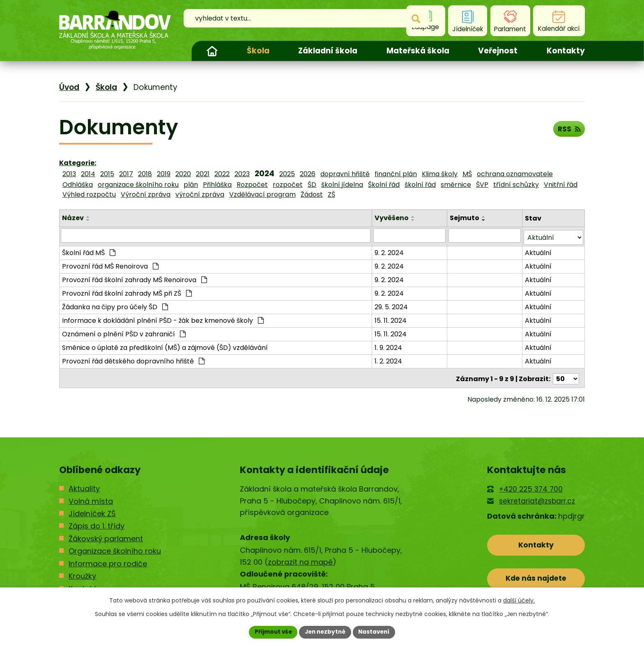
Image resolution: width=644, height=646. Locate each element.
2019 (164, 174)
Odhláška (78, 185)
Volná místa (91, 498)
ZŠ (331, 194)
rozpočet (288, 185)
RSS (568, 130)
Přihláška (217, 185)
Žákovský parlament (106, 535)
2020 (183, 174)
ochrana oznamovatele (515, 174)
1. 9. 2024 (389, 346)
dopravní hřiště (345, 174)
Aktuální (539, 251)
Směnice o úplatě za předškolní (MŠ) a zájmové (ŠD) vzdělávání (165, 346)
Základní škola (328, 51)
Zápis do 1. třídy (97, 523)
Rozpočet (252, 185)
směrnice (456, 185)
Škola (258, 51)
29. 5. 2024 (392, 305)
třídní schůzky (516, 185)
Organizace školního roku (115, 548)
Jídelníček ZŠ (92, 510)
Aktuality (84, 485)
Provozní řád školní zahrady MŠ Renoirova (135, 278)
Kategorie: (78, 163)
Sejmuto (465, 218)
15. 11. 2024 (391, 318)
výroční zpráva (200, 194)
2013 (69, 174)
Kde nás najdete (536, 577)
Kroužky (82, 573)
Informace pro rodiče (108, 560)
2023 (242, 174)
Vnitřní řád (561, 185)
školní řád (420, 185)
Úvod (212, 51)
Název (73, 218)
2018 (145, 174)
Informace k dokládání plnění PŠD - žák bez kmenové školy (163, 318)
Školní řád (384, 185)
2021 (203, 174)
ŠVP (482, 185)
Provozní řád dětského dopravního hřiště (133, 359)
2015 (107, 174)
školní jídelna (342, 185)
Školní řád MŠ (89, 251)
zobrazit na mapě (300, 559)
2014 (88, 174)
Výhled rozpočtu (89, 194)
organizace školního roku (138, 185)
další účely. (519, 600)
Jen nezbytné (325, 632)
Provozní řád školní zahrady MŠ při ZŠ (127, 291)
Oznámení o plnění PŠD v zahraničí (124, 332)
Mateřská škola (418, 51)
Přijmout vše (271, 632)
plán (191, 185)
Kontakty (566, 51)
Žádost (312, 194)
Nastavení (376, 632)
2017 (126, 174)
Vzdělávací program (262, 194)
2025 (287, 174)
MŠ (467, 174)
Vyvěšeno (392, 218)
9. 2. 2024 (390, 251)
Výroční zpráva (146, 194)
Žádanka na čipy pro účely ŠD (115, 305)
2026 (308, 174)
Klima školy (440, 174)
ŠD (312, 185)
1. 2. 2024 (389, 359)
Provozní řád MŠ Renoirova (110, 264)
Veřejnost (498, 51)
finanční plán (396, 174)
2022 (222, 174)
